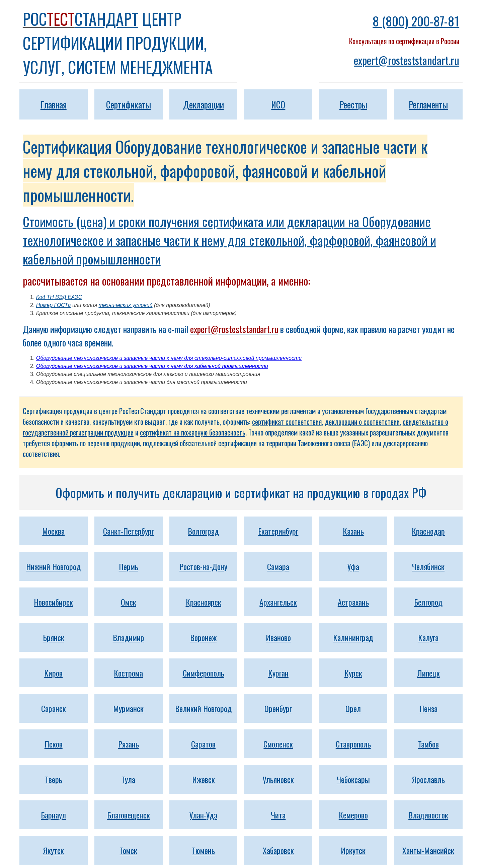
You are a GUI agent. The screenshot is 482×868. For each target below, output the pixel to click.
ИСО (278, 104)
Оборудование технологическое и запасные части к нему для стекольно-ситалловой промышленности (169, 358)
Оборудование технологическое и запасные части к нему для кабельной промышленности (152, 366)
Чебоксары (353, 779)
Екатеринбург (278, 531)
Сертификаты (129, 104)
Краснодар (428, 531)
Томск (129, 850)
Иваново (278, 637)
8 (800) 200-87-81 (416, 21)
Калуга (428, 637)
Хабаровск (278, 850)
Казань (353, 531)
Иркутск (353, 850)
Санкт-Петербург (129, 531)
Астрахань (353, 602)
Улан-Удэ (203, 815)
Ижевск (204, 779)
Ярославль (428, 779)
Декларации (204, 104)
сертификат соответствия (287, 422)
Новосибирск (53, 602)
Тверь (54, 779)
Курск (353, 673)
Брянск (54, 637)
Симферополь (204, 673)
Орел (353, 708)
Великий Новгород (203, 708)
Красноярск (204, 602)
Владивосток (428, 815)
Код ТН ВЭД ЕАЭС (59, 297)
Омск (129, 602)
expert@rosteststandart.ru (407, 60)
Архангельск (278, 602)
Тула (129, 779)
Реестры (353, 104)
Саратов (203, 744)
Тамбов (428, 744)
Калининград (353, 637)
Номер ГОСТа (54, 305)
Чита (278, 815)
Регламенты (428, 104)
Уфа (353, 566)
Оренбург (278, 708)
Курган (278, 673)
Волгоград (203, 531)
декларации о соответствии (362, 422)
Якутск (53, 850)
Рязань (129, 744)
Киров (53, 673)
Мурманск (128, 708)
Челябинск (428, 566)
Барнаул (53, 815)
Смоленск (278, 744)
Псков (54, 744)
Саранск (54, 708)
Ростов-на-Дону (203, 566)
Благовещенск (129, 815)
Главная (54, 104)
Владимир (129, 637)
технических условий (125, 305)
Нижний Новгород (53, 566)
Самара (278, 566)
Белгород (428, 602)
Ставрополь (353, 744)
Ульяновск (278, 779)
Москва (53, 531)
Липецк (428, 673)
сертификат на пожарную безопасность (193, 432)
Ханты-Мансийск (428, 850)
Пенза (428, 708)
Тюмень (203, 850)
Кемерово (353, 815)
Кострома (128, 673)
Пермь (129, 566)
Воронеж (203, 637)
